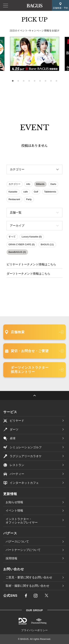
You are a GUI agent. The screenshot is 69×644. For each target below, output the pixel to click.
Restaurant (14, 199)
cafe (26, 192)
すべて (12, 237)
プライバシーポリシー (34, 630)
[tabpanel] (35, 54)
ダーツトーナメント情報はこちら (28, 274)
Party (29, 199)
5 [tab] (35, 81)
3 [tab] (24, 81)
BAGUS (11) (47, 244)
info (28, 184)
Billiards (40, 184)
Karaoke (13, 192)
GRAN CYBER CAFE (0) (22, 244)
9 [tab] (56, 81)
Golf (36, 192)
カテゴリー (14, 184)
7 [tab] (46, 81)
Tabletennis (50, 192)
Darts (53, 184)
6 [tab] (40, 81)
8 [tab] (51, 81)
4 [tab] (29, 81)
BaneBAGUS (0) (17, 252)
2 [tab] (18, 81)
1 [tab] (13, 81)
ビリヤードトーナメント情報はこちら (31, 264)
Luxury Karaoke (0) (32, 237)
